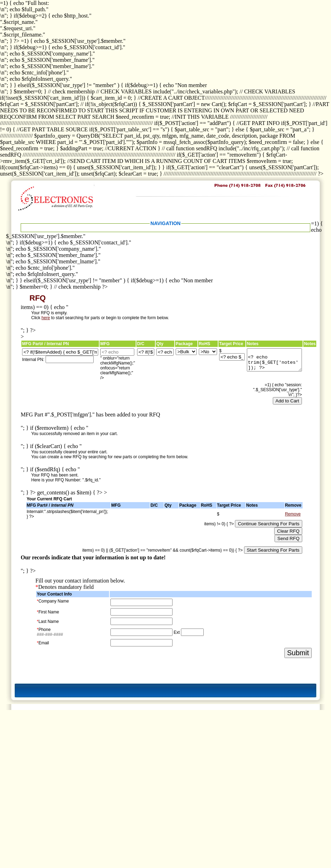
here (46, 318)
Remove (293, 514)
